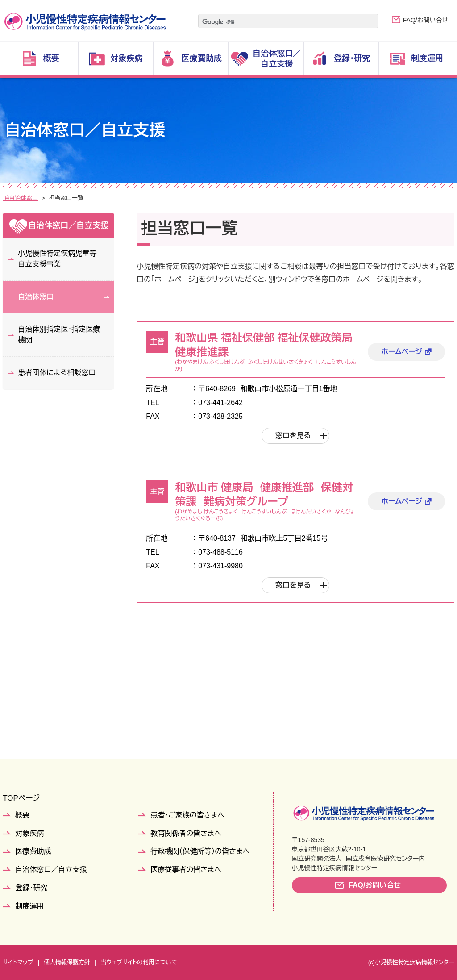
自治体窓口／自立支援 (54, 198)
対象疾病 (29, 833)
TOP (9, 198)
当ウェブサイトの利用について (139, 962)
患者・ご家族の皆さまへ (187, 815)
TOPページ (21, 798)
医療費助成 (33, 851)
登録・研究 (31, 888)
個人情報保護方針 (67, 962)
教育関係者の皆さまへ (186, 833)
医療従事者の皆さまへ (186, 869)
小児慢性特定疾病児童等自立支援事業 (57, 259)
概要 (22, 815)
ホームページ (402, 352)
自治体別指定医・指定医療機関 (59, 335)
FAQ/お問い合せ (426, 20)
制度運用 (29, 906)
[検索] (277, 22)
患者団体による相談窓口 (57, 373)
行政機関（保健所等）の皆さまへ (200, 851)
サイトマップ (18, 962)
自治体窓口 (108, 198)
